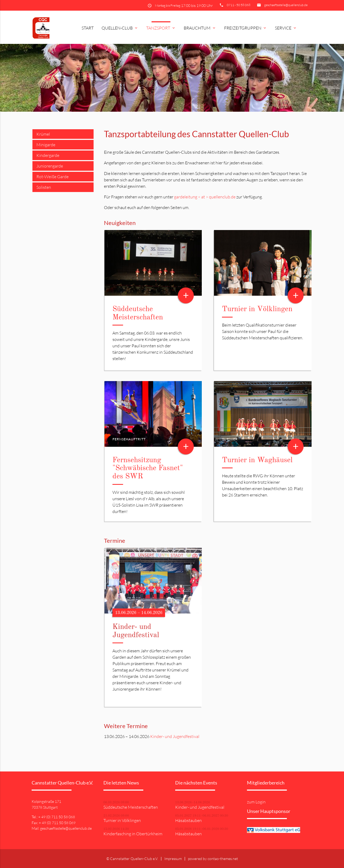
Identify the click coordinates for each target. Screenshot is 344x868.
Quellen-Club (120, 28)
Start (88, 28)
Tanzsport (161, 28)
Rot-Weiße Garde (53, 177)
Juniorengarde (50, 166)
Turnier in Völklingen (257, 309)
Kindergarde (48, 155)
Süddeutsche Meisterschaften (131, 807)
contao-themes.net (223, 859)
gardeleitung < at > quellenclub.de (205, 197)
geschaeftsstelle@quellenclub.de (286, 5)
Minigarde (46, 145)
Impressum (173, 859)
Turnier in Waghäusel (257, 460)
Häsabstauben (188, 820)
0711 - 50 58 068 (239, 5)
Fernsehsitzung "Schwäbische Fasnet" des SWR (148, 469)
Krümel (43, 134)
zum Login (256, 802)
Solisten (44, 187)
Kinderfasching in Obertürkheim (133, 834)
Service (286, 28)
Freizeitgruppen (246, 28)
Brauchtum (200, 28)
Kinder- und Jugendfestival (175, 736)
